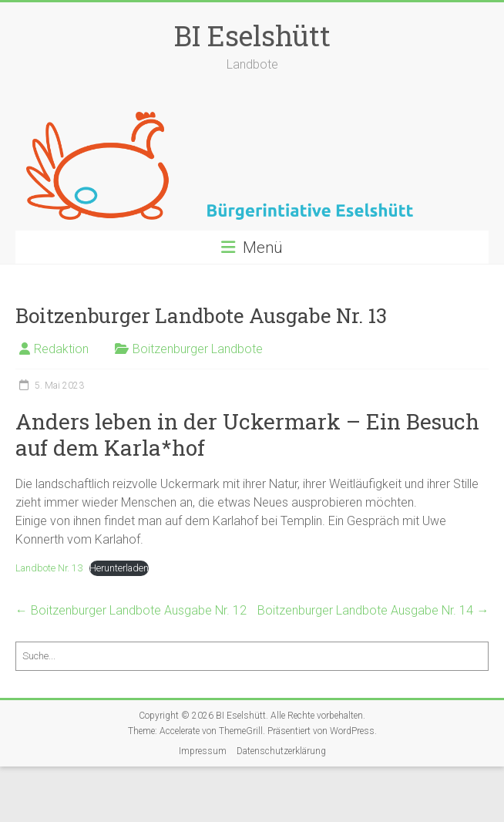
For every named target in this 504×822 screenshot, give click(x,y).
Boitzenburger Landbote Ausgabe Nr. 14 (373, 610)
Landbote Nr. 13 (49, 568)
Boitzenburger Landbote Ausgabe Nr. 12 (131, 610)
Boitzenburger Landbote (198, 349)
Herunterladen (119, 568)
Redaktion (61, 349)
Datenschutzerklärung (281, 751)
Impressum (203, 751)
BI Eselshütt (252, 35)
